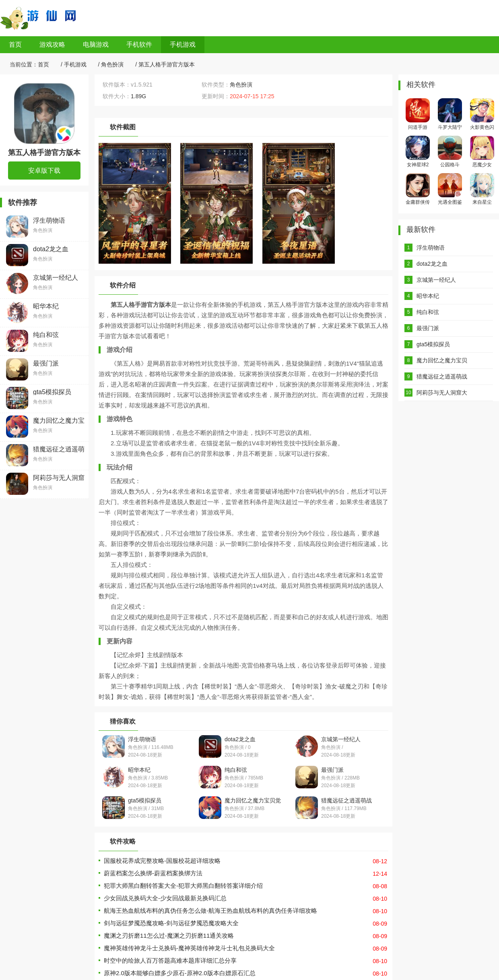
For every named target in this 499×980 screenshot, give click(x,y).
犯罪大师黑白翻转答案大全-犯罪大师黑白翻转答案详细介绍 (183, 886)
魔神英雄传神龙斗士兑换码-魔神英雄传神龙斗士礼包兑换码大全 (189, 948)
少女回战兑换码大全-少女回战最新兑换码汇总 (165, 898)
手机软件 (139, 44)
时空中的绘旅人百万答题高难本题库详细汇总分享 (170, 960)
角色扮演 (112, 64)
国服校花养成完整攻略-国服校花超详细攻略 (162, 861)
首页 (15, 44)
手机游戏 (183, 44)
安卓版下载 (44, 171)
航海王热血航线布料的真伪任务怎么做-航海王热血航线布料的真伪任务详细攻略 (210, 911)
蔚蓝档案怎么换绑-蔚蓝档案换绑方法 (153, 873)
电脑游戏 (96, 44)
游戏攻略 (52, 44)
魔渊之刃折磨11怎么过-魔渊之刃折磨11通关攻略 (169, 936)
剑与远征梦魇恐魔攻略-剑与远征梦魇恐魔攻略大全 (171, 923)
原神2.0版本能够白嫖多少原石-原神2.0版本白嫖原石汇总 (180, 973)
